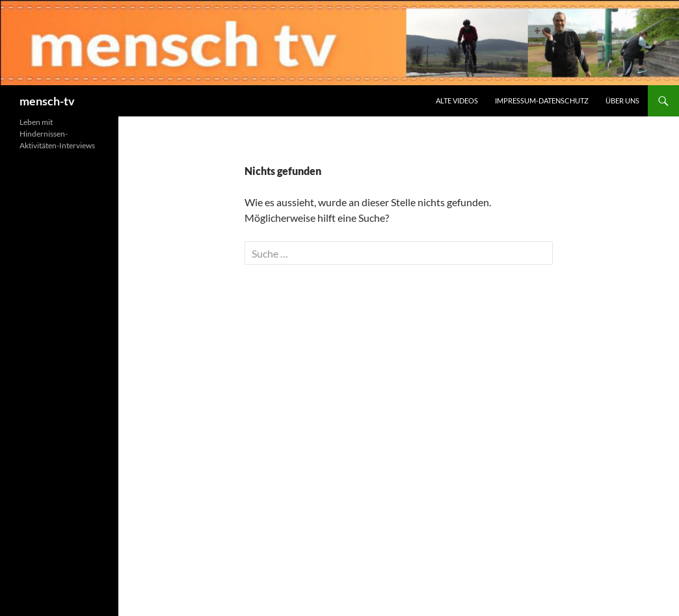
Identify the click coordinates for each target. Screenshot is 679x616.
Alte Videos (457, 100)
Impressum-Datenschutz (542, 100)
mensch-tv (47, 101)
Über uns (622, 100)
